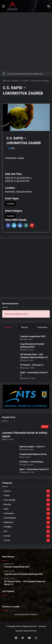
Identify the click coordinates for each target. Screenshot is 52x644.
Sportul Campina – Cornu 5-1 (32, 447)
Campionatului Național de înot (33, 454)
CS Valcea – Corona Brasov (31, 462)
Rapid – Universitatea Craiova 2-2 (34, 469)
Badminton (9, 522)
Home (6, 81)
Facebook (8, 225)
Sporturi (7, 491)
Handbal (15, 81)
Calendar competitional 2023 (33, 336)
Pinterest (32, 225)
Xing (26, 225)
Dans (6, 509)
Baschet (7, 504)
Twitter (14, 225)
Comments (42, 327)
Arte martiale (10, 500)
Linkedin (20, 225)
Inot (6, 531)
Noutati (7, 536)
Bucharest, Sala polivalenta (18, 192)
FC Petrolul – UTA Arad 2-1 (32, 365)
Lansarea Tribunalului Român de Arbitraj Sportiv (26, 74)
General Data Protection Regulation (26, 615)
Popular (8, 327)
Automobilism (10, 518)
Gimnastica (9, 513)
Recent (24, 327)
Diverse (7, 540)
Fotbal (7, 495)
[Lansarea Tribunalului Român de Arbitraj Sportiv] (26, 427)
